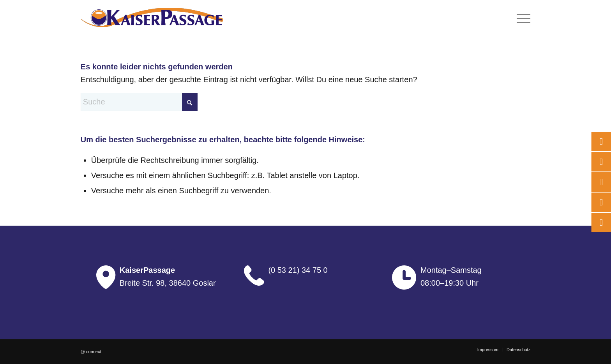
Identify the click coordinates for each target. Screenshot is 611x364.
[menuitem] (521, 18)
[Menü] (521, 18)
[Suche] (139, 102)
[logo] (152, 18)
